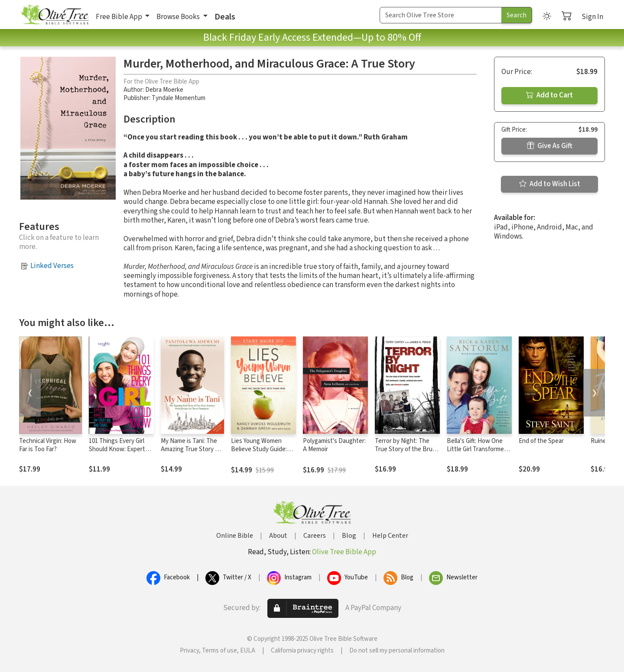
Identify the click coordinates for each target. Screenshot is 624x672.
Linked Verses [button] (52, 266)
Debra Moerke (164, 90)
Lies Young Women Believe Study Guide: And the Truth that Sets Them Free (263, 453)
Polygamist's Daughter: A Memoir (334, 445)
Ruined (600, 441)
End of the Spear (541, 441)
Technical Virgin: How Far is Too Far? (48, 445)
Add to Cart (549, 95)
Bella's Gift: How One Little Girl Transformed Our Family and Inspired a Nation (478, 453)
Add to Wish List (550, 184)
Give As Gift (550, 146)
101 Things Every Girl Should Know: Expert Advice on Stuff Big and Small (120, 453)
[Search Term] (441, 15)
